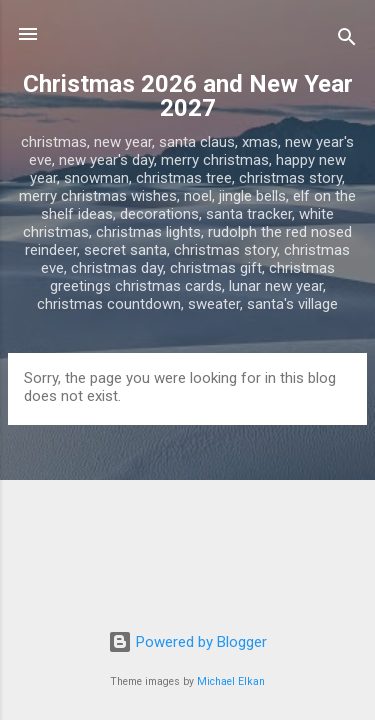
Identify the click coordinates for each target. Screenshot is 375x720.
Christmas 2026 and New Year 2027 (188, 96)
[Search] (347, 40)
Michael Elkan (231, 681)
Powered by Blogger (187, 642)
